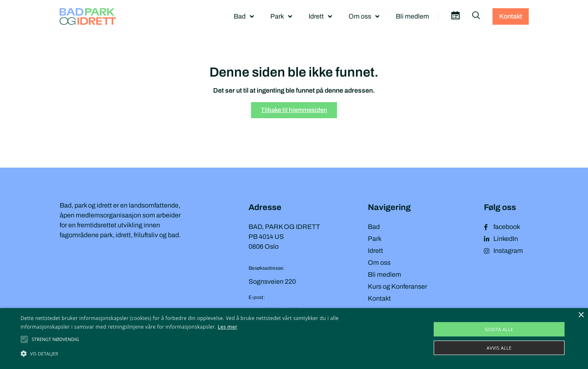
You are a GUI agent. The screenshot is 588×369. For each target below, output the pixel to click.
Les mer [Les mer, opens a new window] (228, 327)
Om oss (364, 16)
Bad (244, 16)
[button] (55, 339)
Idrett (320, 16)
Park (281, 16)
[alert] (294, 339)
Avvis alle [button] (499, 348)
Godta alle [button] (499, 329)
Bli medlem (413, 16)
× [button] (581, 315)
